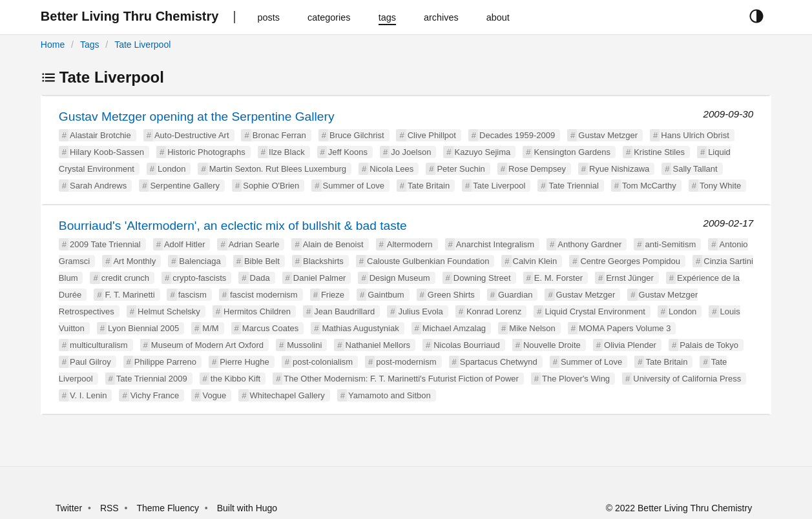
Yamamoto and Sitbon (390, 395)
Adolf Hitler (185, 244)
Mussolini (304, 345)
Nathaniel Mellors (378, 345)
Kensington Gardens (572, 152)
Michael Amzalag (454, 328)
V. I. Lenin (88, 395)
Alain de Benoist (333, 244)
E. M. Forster (558, 278)
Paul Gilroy (90, 362)
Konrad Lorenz (494, 311)
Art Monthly (134, 261)
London (172, 169)
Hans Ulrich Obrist (695, 135)
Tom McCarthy (649, 186)
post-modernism (406, 362)
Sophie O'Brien (271, 186)
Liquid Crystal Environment (595, 311)
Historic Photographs (206, 152)
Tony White (720, 186)
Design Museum (400, 278)
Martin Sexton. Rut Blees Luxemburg (278, 169)
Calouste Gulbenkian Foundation (428, 261)
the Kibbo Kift (235, 379)
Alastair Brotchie (100, 135)
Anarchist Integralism (495, 244)
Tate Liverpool (142, 45)
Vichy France (155, 395)
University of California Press (687, 379)
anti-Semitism (671, 244)
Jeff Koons (348, 152)
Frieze (333, 295)
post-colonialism (323, 362)
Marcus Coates (270, 328)
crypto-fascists (199, 278)
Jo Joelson (411, 152)
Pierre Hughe (245, 362)
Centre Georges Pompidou (630, 261)
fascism (193, 295)
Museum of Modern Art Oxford (207, 345)
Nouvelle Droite (552, 345)
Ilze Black (287, 152)
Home (53, 45)
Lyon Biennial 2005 (143, 328)
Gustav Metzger (608, 135)
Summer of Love (354, 186)
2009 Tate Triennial (105, 244)
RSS (109, 508)
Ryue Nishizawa (619, 169)
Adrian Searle (254, 244)
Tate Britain (429, 186)
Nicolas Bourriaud (467, 345)
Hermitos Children (257, 311)
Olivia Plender (630, 345)
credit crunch (125, 278)
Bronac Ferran (279, 135)
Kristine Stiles (659, 152)
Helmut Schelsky (169, 311)
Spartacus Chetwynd (499, 362)
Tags (90, 45)
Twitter (69, 508)
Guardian (515, 295)
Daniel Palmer (320, 278)
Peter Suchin (461, 169)
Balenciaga (200, 261)
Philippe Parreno (165, 362)
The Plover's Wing (576, 379)
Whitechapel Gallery (287, 395)
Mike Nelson (532, 328)
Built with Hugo (247, 508)
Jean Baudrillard (344, 311)
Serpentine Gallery (185, 186)
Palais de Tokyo (709, 345)
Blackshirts (323, 261)
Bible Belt (262, 261)
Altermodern (410, 244)
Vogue (214, 395)
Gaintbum (386, 295)
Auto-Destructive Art (192, 135)
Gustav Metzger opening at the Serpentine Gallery (197, 117)
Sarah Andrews (98, 186)
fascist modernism (264, 295)
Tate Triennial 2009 (152, 379)
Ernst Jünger (630, 278)
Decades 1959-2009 (517, 135)
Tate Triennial (573, 186)
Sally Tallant (695, 169)
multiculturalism (99, 345)
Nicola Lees (391, 169)
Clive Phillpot (432, 135)
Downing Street (482, 278)
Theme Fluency (169, 508)
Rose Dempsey (537, 169)
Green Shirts (451, 295)
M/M (210, 328)
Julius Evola (420, 311)
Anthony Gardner (589, 244)
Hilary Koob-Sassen (107, 152)
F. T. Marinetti (130, 295)
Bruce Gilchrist (357, 135)
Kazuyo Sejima (483, 152)
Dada (260, 278)
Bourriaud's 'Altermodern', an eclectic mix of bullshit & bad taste (233, 226)
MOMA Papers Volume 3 (625, 328)
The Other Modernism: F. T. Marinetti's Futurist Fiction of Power (401, 379)
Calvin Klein (535, 261)
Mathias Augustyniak (360, 328)
